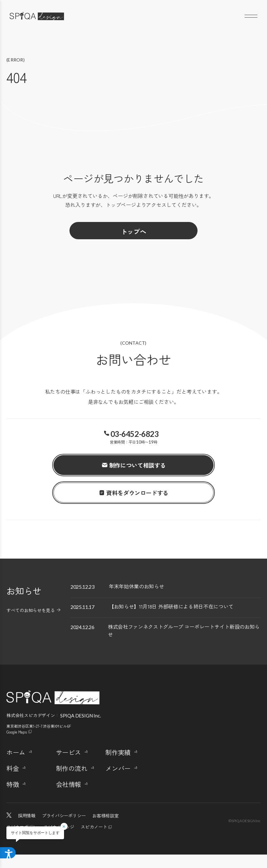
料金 (13, 782)
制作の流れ (72, 782)
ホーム (16, 766)
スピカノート (94, 840)
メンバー (118, 782)
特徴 (13, 798)
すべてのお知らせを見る (31, 610)
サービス (69, 766)
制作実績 (118, 766)
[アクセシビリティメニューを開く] (10, 851)
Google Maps (17, 745)
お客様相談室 (105, 829)
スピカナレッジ (59, 840)
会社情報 (69, 798)
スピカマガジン (22, 840)
